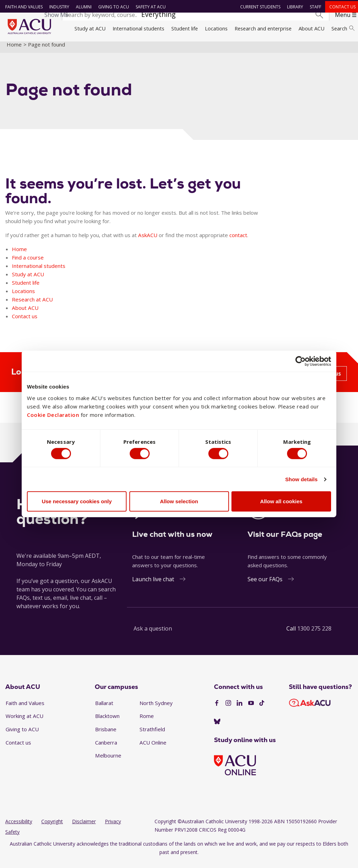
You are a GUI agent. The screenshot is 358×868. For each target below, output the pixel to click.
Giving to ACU (112, 7)
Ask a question (153, 634)
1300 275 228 (314, 634)
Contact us (341, 7)
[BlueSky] (217, 727)
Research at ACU (32, 305)
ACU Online (153, 748)
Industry (58, 7)
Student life (185, 28)
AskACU (148, 241)
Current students (259, 7)
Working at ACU (24, 722)
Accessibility (19, 827)
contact (238, 241)
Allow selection (179, 502)
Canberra (106, 748)
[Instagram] (228, 709)
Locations (216, 28)
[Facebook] (217, 709)
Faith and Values (23, 7)
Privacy (113, 827)
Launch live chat (153, 585)
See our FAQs (265, 585)
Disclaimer (84, 827)
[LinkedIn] (239, 709)
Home (14, 50)
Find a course (28, 263)
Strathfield (152, 735)
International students (138, 28)
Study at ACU (90, 28)
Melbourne (108, 761)
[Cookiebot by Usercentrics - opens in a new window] (300, 360)
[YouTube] (251, 709)
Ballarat (104, 709)
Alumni (82, 7)
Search (343, 28)
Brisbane (106, 735)
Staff (314, 7)
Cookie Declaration (53, 413)
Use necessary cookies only (77, 502)
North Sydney (156, 709)
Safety (12, 838)
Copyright (52, 827)
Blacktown (107, 722)
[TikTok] (262, 709)
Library (294, 7)
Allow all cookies (281, 502)
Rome (147, 722)
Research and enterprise (263, 28)
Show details (302, 480)
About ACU (312, 28)
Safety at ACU (149, 7)
